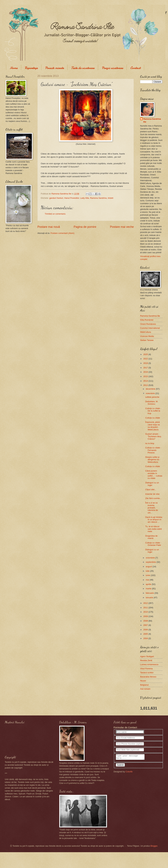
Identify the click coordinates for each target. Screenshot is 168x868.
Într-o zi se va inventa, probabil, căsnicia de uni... (152, 508)
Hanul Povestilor (72, 198)
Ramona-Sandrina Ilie (152, 120)
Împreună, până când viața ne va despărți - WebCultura (153, 426)
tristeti (111, 198)
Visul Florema (146, 669)
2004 (146, 638)
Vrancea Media (147, 336)
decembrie (151, 389)
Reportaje (31, 68)
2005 (146, 634)
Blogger (154, 846)
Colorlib (129, 773)
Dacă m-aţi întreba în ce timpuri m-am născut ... (154, 520)
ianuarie (150, 597)
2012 (146, 603)
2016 (146, 372)
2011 (146, 608)
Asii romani (145, 689)
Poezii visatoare (112, 68)
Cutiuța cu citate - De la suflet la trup (153, 411)
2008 (146, 621)
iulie (148, 571)
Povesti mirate (54, 68)
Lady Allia (85, 198)
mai (148, 580)
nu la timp (150, 443)
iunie (148, 575)
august (149, 567)
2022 (146, 359)
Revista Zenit (146, 660)
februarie (150, 593)
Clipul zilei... (151, 490)
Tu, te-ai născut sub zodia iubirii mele (154, 529)
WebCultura (146, 332)
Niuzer (143, 681)
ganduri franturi (56, 198)
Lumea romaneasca (149, 664)
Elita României (147, 320)
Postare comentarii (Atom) (62, 233)
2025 (146, 354)
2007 (146, 625)
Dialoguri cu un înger (152, 484)
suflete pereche (152, 397)
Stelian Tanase (147, 340)
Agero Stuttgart (147, 656)
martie (149, 589)
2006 (146, 630)
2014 (146, 381)
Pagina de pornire (85, 227)
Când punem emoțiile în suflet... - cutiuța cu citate (154, 474)
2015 (146, 376)
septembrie (151, 562)
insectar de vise (152, 494)
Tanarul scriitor (147, 673)
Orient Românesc (148, 324)
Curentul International (150, 328)
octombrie (150, 558)
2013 (146, 385)
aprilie (149, 584)
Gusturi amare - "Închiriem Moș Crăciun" (153, 436)
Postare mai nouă (49, 227)
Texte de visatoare (83, 68)
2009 (146, 616)
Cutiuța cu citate (153, 418)
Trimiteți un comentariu (55, 214)
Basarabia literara (148, 677)
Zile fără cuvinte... (153, 498)
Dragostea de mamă (151, 537)
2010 (146, 612)
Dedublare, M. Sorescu (152, 403)
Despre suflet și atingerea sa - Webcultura (153, 460)
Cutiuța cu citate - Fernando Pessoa (153, 450)
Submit (120, 766)
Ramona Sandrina (98, 198)
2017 (146, 368)
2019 (146, 363)
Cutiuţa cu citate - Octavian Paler (153, 544)
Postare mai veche (122, 227)
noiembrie (150, 393)
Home (14, 68)
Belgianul (144, 685)
